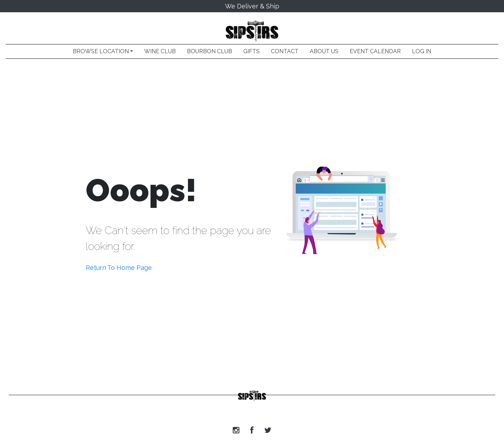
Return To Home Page (119, 268)
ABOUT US (324, 51)
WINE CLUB (160, 51)
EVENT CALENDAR (375, 51)
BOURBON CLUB (209, 51)
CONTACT (285, 51)
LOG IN (422, 51)
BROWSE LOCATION (101, 51)
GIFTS (251, 51)
